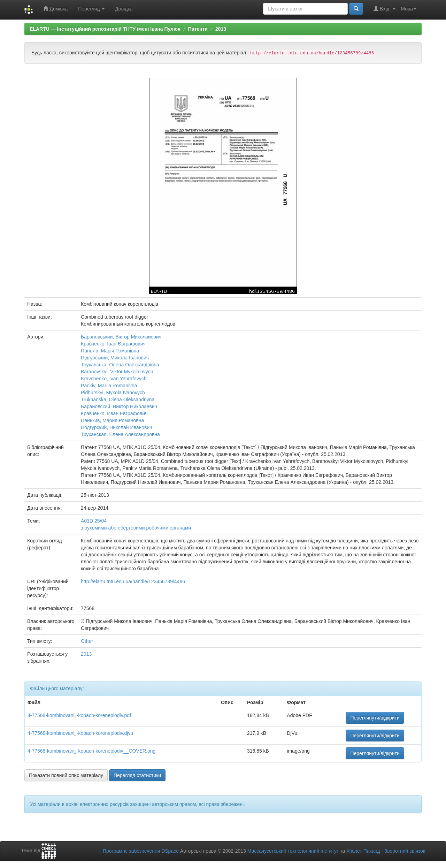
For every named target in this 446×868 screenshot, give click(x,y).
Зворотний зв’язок (405, 851)
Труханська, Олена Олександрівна (120, 365)
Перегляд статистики (137, 775)
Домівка (55, 9)
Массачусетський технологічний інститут (293, 851)
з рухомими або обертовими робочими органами (136, 528)
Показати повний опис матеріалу (66, 775)
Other (87, 641)
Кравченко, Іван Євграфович (113, 344)
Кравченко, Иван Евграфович (114, 413)
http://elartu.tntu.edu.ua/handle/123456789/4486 (133, 581)
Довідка (124, 9)
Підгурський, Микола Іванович (115, 358)
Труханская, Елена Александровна (120, 434)
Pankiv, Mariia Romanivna (109, 386)
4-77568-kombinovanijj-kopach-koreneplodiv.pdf (79, 715)
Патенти (198, 29)
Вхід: (385, 9)
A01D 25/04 (94, 521)
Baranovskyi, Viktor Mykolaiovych (117, 372)
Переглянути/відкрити (375, 718)
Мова (409, 9)
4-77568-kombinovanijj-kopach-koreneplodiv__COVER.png (91, 751)
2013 (221, 29)
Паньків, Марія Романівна (110, 351)
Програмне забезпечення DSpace (141, 851)
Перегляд (91, 9)
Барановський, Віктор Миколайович (121, 337)
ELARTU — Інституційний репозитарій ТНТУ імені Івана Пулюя (105, 29)
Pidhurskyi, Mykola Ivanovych (113, 393)
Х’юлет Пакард (363, 851)
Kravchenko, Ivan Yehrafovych (114, 379)
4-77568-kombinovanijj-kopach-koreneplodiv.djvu (80, 733)
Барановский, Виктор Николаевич (119, 406)
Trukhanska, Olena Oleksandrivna (118, 399)
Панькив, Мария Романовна (112, 420)
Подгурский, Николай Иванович (117, 427)
